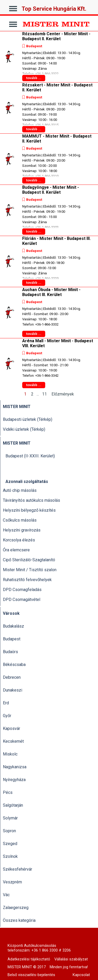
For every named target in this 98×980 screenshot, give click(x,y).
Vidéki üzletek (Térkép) (24, 429)
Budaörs (10, 652)
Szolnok (10, 856)
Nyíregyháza (14, 780)
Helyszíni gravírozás (22, 530)
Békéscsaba (14, 665)
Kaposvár (11, 728)
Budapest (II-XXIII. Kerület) (30, 456)
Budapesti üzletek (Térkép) (28, 419)
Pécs (8, 792)
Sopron (9, 831)
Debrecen (12, 677)
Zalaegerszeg (16, 908)
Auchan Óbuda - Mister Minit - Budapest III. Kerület (51, 292)
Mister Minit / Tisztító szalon (30, 570)
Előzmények (63, 394)
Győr (7, 716)
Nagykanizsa (15, 767)
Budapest (34, 46)
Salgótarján (13, 805)
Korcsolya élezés (19, 540)
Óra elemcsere (16, 550)
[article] (49, 57)
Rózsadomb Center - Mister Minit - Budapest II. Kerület (56, 36)
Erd (6, 703)
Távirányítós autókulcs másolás (31, 500)
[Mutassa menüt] (13, 7)
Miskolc (10, 754)
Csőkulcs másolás (20, 520)
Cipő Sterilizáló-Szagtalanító (29, 560)
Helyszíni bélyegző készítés (29, 510)
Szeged (10, 844)
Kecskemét (13, 741)
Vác (6, 895)
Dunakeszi (13, 690)
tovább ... (34, 78)
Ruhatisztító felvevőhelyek (27, 580)
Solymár (10, 818)
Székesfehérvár (18, 869)
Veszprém (12, 882)
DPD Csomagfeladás (22, 590)
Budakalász (13, 626)
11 (45, 394)
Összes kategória (19, 920)
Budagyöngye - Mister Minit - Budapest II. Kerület (51, 190)
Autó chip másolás (20, 490)
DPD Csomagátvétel (22, 600)
